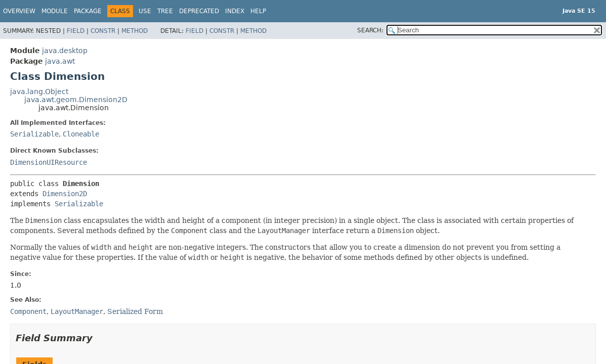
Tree (165, 11)
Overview (19, 11)
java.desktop (65, 51)
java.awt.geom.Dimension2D (76, 100)
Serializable (34, 134)
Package (88, 11)
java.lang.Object (39, 92)
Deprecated (199, 11)
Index (235, 11)
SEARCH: (370, 30)
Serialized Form (135, 311)
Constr (103, 31)
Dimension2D (65, 194)
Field (76, 31)
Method (135, 31)
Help (258, 11)
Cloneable (81, 134)
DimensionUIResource (49, 162)
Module (55, 11)
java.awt (60, 61)
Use (145, 11)
